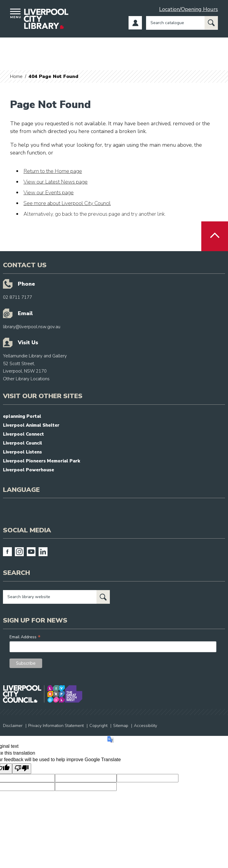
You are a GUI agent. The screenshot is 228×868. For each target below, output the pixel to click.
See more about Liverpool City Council (67, 203)
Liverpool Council (23, 443)
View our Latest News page (56, 182)
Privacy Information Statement (56, 726)
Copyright (98, 726)
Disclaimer (13, 726)
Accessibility (145, 726)
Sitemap (121, 726)
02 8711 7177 (18, 297)
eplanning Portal (22, 416)
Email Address (25, 637)
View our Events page (49, 193)
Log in (135, 23)
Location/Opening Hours (189, 9)
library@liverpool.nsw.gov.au (32, 327)
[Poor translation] (22, 769)
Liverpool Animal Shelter (31, 425)
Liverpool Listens (22, 452)
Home (16, 76)
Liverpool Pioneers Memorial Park (42, 461)
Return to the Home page (53, 171)
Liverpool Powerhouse (28, 470)
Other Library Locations (26, 379)
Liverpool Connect (23, 434)
